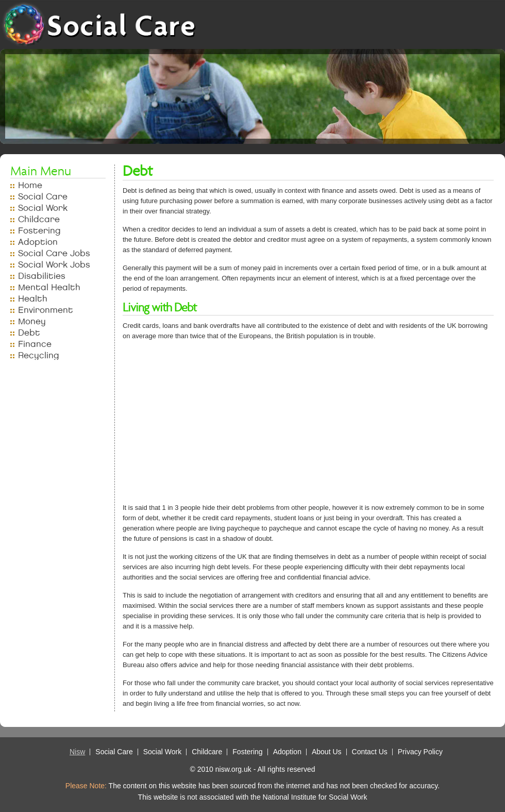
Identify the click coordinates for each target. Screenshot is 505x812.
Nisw (77, 752)
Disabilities (42, 276)
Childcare (39, 219)
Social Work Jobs (54, 265)
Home (30, 185)
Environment (46, 310)
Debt (29, 333)
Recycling (39, 355)
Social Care (43, 197)
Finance (35, 344)
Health (33, 299)
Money (32, 321)
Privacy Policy (420, 752)
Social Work (43, 208)
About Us (327, 752)
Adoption (38, 242)
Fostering (39, 231)
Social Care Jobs (54, 253)
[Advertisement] (259, 425)
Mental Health (49, 287)
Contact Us (370, 752)
